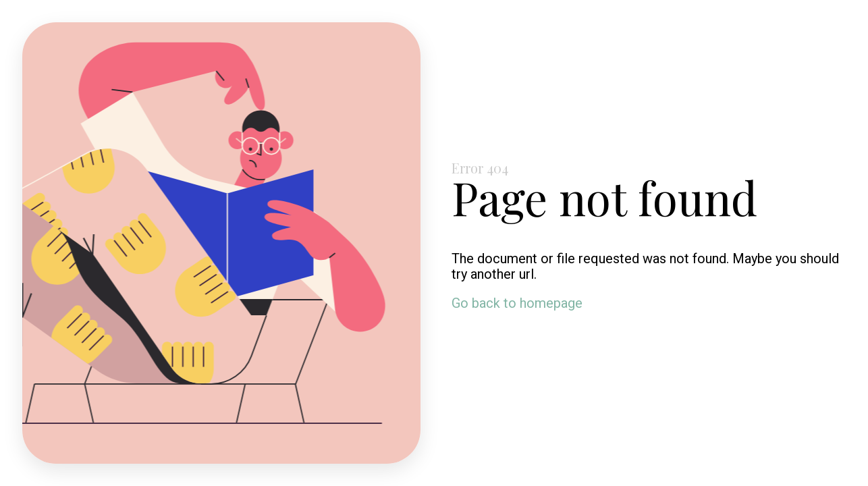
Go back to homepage (517, 303)
